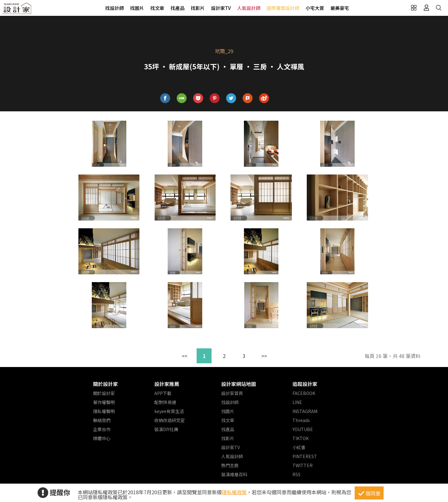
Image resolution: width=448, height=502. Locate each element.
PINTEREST (305, 456)
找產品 (177, 8)
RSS (296, 474)
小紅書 (299, 447)
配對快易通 (165, 402)
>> (264, 356)
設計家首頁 (232, 393)
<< (184, 356)
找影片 (198, 8)
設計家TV (221, 8)
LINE (297, 402)
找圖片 (137, 8)
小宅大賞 (315, 8)
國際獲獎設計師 (283, 8)
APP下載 (163, 393)
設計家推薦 (167, 384)
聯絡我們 (102, 420)
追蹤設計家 (305, 384)
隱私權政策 (234, 492)
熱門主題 (230, 465)
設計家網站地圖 (239, 384)
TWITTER (303, 465)
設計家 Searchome (17, 10)
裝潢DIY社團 (166, 429)
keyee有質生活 (169, 411)
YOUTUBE (303, 429)
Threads (301, 420)
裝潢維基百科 (234, 474)
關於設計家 (105, 384)
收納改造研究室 (170, 420)
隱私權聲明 (104, 411)
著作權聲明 (104, 402)
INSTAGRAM (305, 411)
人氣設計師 (249, 8)
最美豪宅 (340, 8)
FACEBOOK (304, 393)
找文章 (157, 8)
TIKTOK (301, 438)
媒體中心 (102, 438)
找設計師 (114, 8)
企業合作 (102, 429)
